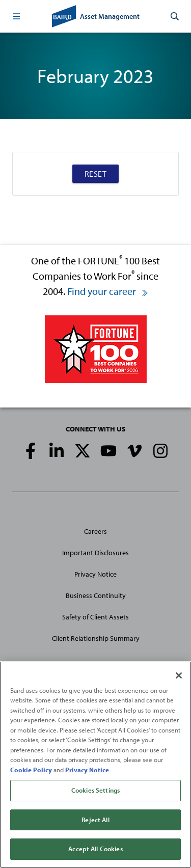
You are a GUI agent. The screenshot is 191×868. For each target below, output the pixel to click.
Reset (96, 174)
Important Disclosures (95, 553)
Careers (95, 531)
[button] (16, 16)
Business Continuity (96, 595)
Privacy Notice (95, 574)
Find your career (108, 291)
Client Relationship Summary (96, 638)
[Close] (179, 675)
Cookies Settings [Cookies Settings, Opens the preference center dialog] (95, 790)
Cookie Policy (31, 770)
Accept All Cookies (95, 849)
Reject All (95, 820)
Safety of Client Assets (95, 617)
